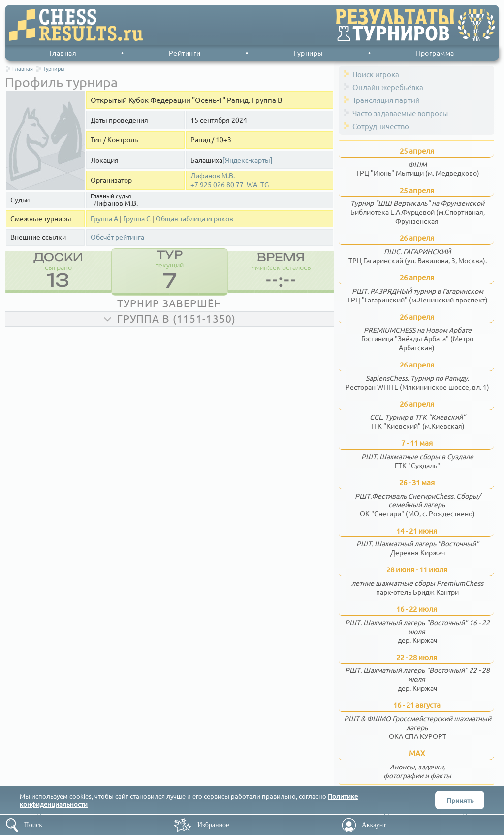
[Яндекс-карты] (248, 160)
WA (252, 184)
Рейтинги (185, 53)
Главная (63, 53)
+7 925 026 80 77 (217, 184)
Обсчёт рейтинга (117, 237)
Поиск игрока (376, 74)
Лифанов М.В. (213, 176)
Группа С (137, 218)
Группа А (104, 218)
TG (265, 184)
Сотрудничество (381, 126)
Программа (435, 53)
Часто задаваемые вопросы (400, 113)
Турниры (308, 53)
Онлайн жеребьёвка (388, 87)
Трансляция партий (386, 100)
